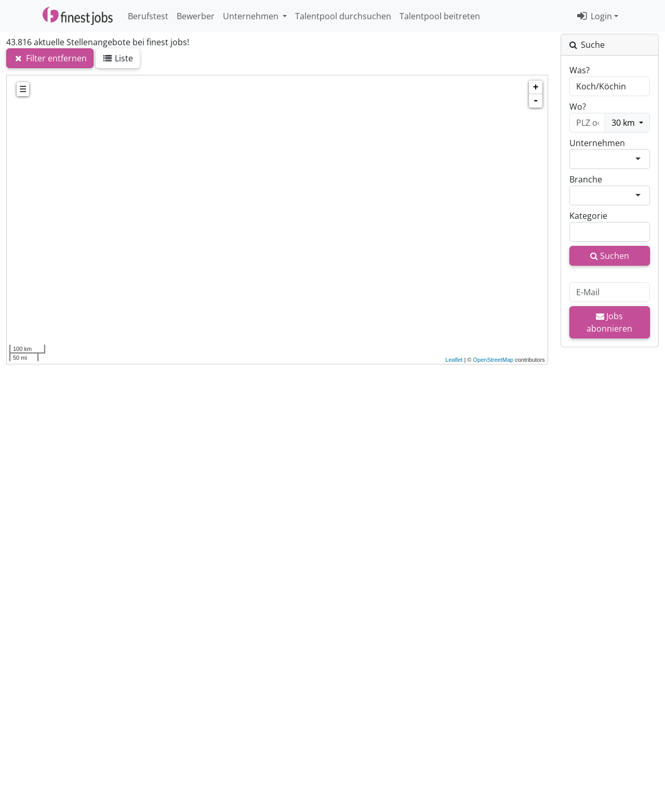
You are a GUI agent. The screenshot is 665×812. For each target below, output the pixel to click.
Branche (586, 179)
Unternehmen (597, 143)
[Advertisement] (277, 526)
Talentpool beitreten (440, 16)
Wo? (578, 107)
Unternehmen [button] (252, 16)
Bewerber (196, 16)
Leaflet (454, 360)
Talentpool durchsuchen (343, 16)
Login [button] (595, 16)
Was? (580, 70)
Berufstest (148, 16)
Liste (118, 58)
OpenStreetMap (493, 360)
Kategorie (588, 216)
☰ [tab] (23, 89)
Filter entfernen (50, 58)
